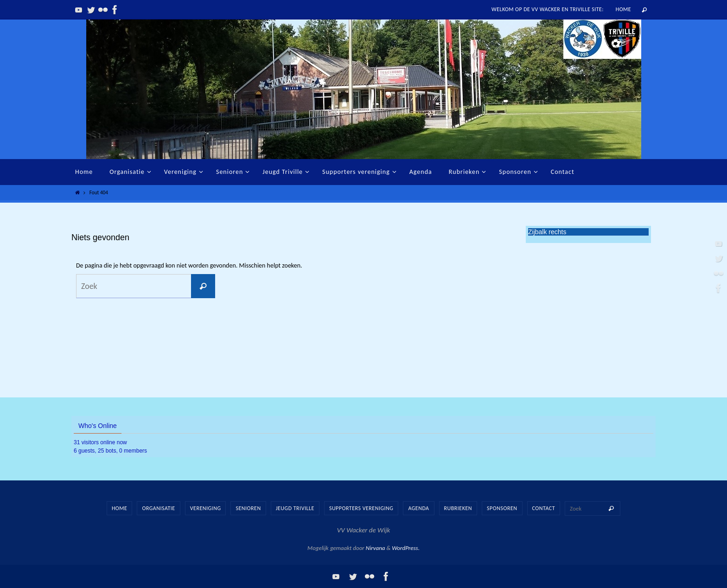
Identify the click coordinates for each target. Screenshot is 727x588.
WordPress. (406, 548)
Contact (544, 508)
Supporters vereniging (361, 508)
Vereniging (206, 508)
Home (623, 9)
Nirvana (376, 548)
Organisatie (158, 508)
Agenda (418, 508)
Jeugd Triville (295, 508)
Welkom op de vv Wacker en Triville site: (548, 9)
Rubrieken (458, 508)
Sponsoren (502, 508)
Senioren (248, 508)
